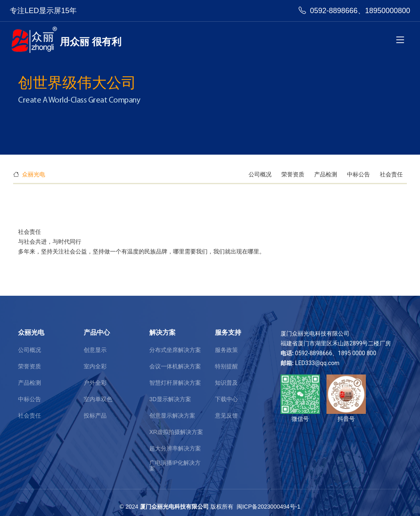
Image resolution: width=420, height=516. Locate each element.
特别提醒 (226, 366)
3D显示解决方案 (170, 399)
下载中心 (226, 399)
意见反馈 (226, 416)
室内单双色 (98, 399)
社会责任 (391, 174)
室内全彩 (95, 366)
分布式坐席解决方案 (175, 350)
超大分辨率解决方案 (175, 448)
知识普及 (226, 383)
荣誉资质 (294, 174)
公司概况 (261, 174)
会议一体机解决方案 (175, 366)
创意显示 (95, 350)
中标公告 (359, 174)
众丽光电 (34, 174)
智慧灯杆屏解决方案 (175, 383)
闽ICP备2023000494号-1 (269, 507)
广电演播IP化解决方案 (175, 466)
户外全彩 (95, 383)
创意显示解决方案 (172, 416)
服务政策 (226, 350)
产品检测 (326, 174)
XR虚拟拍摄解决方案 (176, 432)
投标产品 (95, 416)
